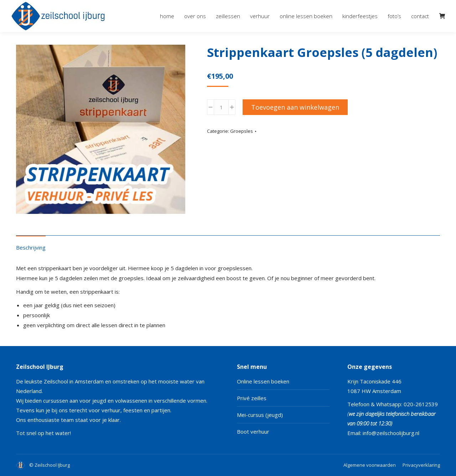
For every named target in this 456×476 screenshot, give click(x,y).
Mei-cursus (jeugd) (260, 415)
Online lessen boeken (263, 381)
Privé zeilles (252, 398)
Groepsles (242, 131)
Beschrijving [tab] (31, 247)
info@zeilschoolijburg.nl (391, 433)
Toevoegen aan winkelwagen (295, 107)
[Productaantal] (221, 107)
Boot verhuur (253, 431)
